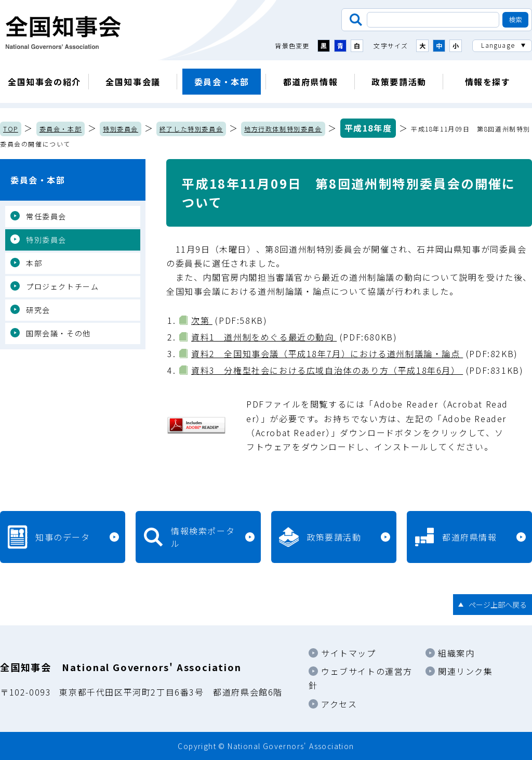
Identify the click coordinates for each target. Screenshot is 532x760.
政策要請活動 (399, 82)
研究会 (38, 310)
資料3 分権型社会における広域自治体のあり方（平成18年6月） (327, 370)
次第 (202, 320)
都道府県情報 (311, 82)
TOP (11, 129)
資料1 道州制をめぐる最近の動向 (264, 337)
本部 (34, 263)
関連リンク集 (465, 671)
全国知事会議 (133, 82)
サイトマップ (349, 653)
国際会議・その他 (58, 333)
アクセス (339, 704)
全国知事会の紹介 (44, 82)
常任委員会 (46, 216)
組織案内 (456, 653)
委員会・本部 (222, 82)
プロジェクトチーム (62, 286)
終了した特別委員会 (191, 129)
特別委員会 (121, 129)
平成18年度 (368, 128)
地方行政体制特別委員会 (283, 129)
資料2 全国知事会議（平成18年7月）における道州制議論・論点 (327, 353)
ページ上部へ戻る (498, 605)
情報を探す (488, 82)
